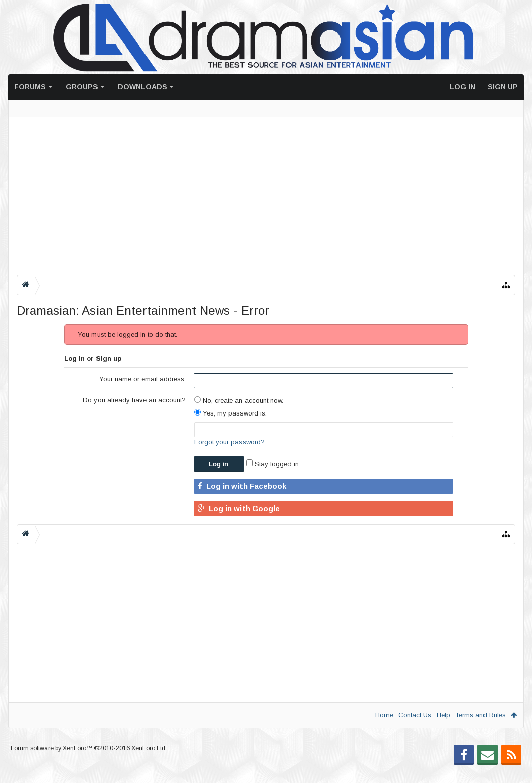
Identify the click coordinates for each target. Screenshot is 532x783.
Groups (82, 87)
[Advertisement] (266, 196)
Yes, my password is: (230, 413)
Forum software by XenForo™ (89, 764)
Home (384, 715)
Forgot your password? (229, 442)
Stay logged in (272, 464)
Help (443, 715)
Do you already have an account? (134, 400)
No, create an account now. (239, 401)
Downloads (142, 87)
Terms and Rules (480, 715)
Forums (30, 87)
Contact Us (415, 715)
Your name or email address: (142, 379)
